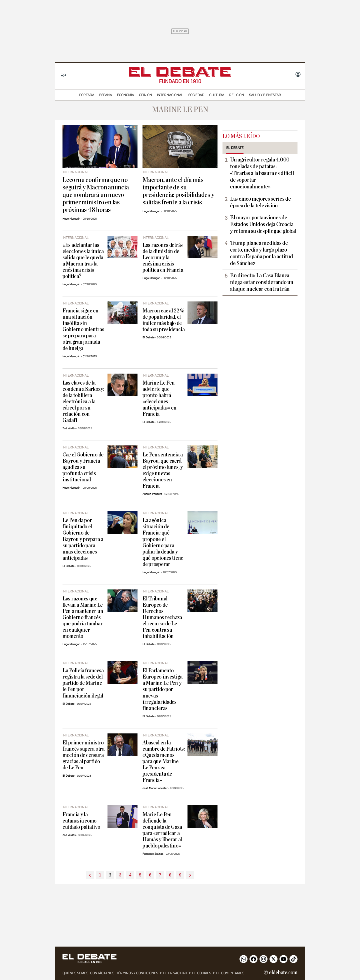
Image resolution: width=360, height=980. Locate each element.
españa (106, 95)
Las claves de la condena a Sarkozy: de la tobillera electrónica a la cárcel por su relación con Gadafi (83, 402)
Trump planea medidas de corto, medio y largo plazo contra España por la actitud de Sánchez (261, 253)
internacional (170, 95)
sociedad (196, 95)
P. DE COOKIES (200, 973)
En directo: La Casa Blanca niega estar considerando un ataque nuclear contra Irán (262, 282)
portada (87, 95)
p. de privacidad (173, 973)
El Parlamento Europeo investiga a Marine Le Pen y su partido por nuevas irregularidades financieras (162, 689)
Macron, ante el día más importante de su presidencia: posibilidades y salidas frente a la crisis (178, 191)
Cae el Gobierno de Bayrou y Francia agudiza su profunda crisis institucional (83, 467)
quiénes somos (75, 973)
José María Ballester (155, 788)
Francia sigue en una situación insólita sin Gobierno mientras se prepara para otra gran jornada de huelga (83, 330)
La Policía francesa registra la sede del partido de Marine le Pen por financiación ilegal (83, 683)
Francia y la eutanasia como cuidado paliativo (81, 821)
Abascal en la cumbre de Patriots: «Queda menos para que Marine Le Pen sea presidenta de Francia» (164, 762)
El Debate (148, 338)
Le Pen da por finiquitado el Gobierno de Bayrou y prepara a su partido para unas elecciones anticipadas (83, 539)
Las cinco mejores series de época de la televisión (260, 202)
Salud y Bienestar (265, 95)
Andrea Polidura (152, 494)
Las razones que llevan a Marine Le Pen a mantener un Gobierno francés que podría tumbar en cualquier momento (83, 618)
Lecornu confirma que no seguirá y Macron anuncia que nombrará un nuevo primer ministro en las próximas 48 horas (96, 195)
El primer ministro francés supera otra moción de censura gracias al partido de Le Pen (83, 755)
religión (237, 95)
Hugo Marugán (71, 219)
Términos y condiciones (137, 973)
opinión (145, 95)
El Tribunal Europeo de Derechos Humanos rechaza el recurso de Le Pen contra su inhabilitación (162, 618)
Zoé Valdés (69, 428)
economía (125, 95)
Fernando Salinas (153, 854)
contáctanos (102, 973)
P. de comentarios (229, 973)
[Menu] (64, 75)
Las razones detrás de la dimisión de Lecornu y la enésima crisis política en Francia (163, 258)
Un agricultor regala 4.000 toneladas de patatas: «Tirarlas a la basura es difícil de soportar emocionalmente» (262, 173)
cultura (217, 95)
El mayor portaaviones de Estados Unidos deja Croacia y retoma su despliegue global (263, 224)
